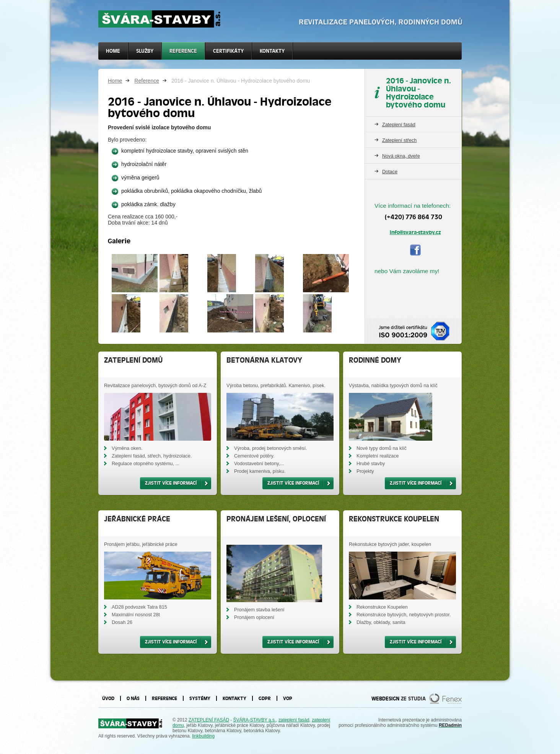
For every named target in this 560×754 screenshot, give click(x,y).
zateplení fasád (294, 720)
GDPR (265, 698)
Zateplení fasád (399, 125)
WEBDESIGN (385, 699)
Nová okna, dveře (401, 156)
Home (115, 81)
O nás (133, 698)
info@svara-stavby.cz (415, 232)
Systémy (200, 698)
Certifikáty (228, 51)
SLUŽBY (145, 51)
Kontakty (272, 51)
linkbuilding (203, 736)
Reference (147, 81)
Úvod (108, 698)
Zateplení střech (399, 140)
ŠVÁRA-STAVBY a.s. (255, 720)
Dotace (390, 172)
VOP (288, 698)
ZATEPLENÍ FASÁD (209, 720)
